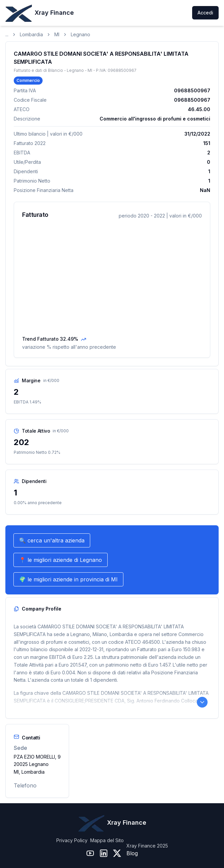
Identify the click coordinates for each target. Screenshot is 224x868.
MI (57, 34)
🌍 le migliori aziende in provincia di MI (68, 579)
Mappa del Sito (107, 840)
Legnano (80, 34)
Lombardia (31, 34)
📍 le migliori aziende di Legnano (61, 560)
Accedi (205, 13)
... (7, 34)
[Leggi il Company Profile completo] (202, 702)
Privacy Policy (72, 840)
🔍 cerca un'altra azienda (52, 540)
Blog (132, 853)
